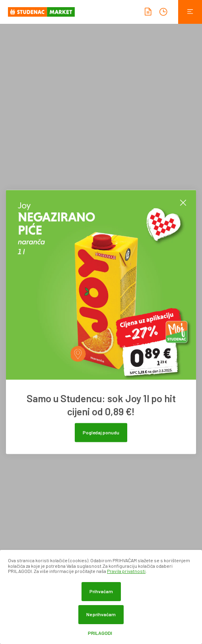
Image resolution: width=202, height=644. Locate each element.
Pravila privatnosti (126, 571)
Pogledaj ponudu (101, 432)
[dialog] (101, 597)
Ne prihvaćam (101, 614)
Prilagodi (100, 633)
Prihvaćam (101, 591)
